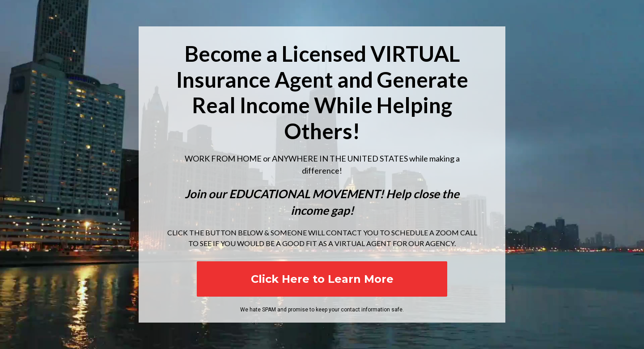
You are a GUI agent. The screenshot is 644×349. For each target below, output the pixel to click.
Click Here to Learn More (322, 279)
